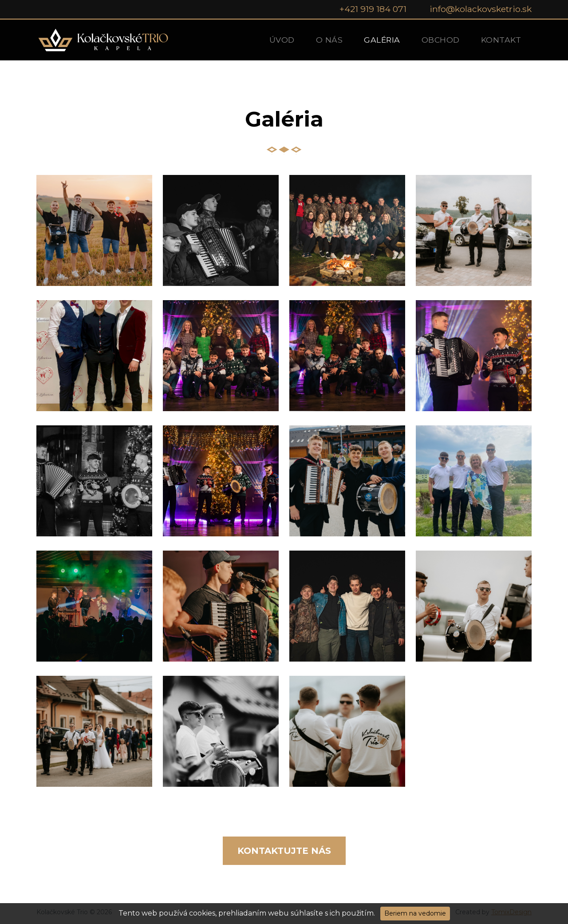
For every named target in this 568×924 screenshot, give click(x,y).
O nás (329, 40)
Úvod (282, 40)
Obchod (441, 40)
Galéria (382, 40)
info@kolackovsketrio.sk (481, 9)
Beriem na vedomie (415, 913)
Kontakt (501, 40)
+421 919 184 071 (373, 9)
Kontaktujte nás (284, 851)
